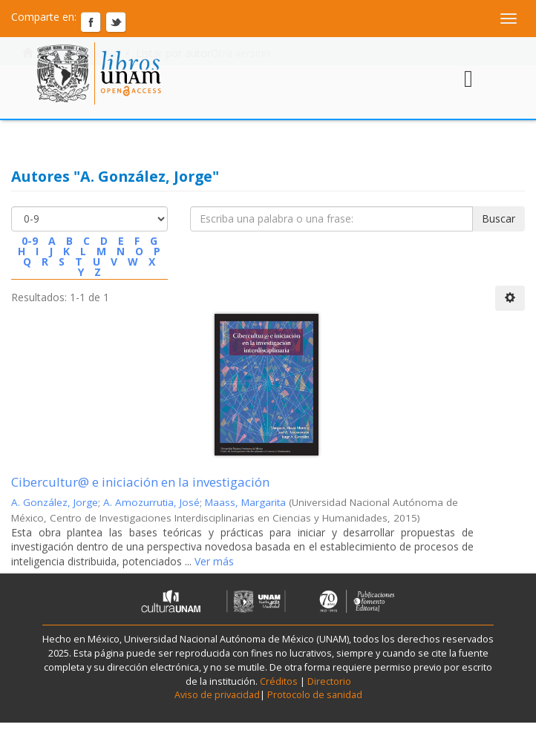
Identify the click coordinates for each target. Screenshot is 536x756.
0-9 (30, 241)
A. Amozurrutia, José (151, 502)
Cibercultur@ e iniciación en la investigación (140, 482)
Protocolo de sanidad (315, 695)
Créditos (279, 681)
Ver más (213, 561)
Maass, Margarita (245, 502)
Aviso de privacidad (217, 695)
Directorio (328, 681)
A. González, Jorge (55, 502)
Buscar (499, 218)
